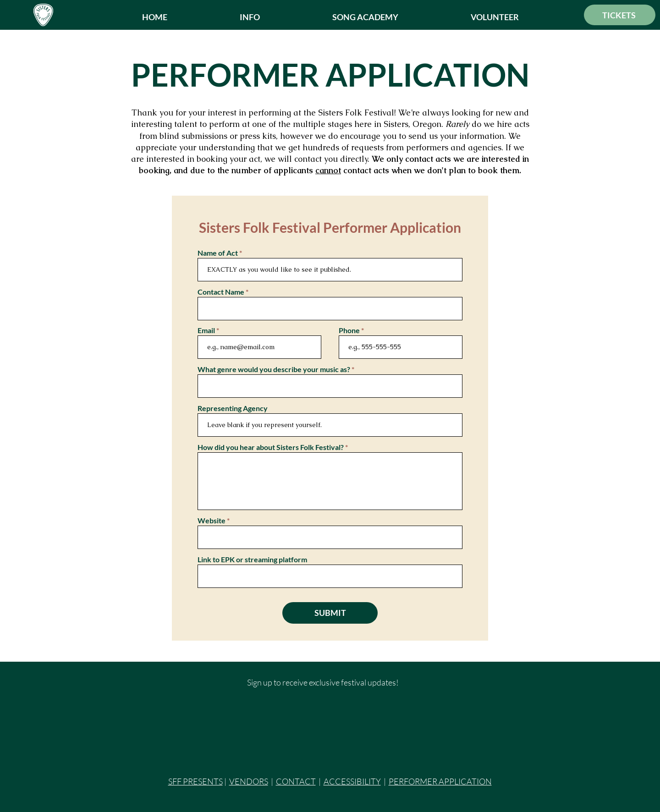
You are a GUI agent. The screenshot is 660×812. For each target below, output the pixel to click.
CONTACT (296, 781)
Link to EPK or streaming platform (252, 560)
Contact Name (221, 292)
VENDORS (249, 781)
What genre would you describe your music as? (274, 369)
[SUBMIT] (330, 613)
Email (206, 330)
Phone (349, 330)
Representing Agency (233, 408)
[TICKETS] (620, 15)
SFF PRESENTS (195, 781)
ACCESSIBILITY (352, 781)
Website (212, 521)
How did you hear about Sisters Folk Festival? (271, 447)
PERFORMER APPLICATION (440, 781)
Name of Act (218, 253)
